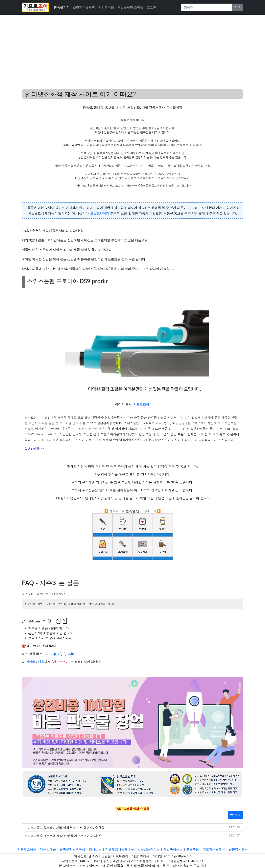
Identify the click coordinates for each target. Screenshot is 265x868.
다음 (41, 662)
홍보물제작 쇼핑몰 (130, 7)
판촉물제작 (62, 7)
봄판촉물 (193, 849)
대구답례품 (48, 849)
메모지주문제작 (214, 849)
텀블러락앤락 (238, 849)
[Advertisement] (132, 47)
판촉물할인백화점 (72, 849)
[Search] (207, 7)
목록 (235, 815)
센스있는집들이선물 (145, 849)
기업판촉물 (106, 7)
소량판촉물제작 (84, 7)
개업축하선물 (173, 849)
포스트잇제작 (100, 213)
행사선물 (95, 849)
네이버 (31, 662)
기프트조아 (141, 404)
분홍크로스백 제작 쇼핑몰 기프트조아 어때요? (69, 836)
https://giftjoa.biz (62, 654)
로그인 (151, 7)
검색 (237, 7)
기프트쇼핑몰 (27, 849)
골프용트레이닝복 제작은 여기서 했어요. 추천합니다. (74, 828)
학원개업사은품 (116, 849)
